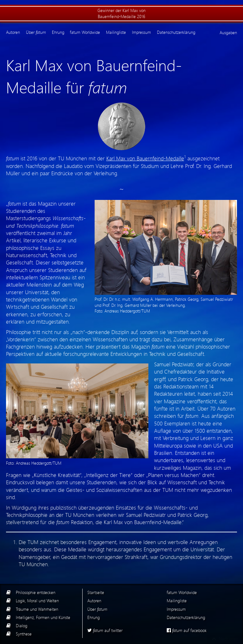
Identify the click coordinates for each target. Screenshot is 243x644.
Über (36, 32)
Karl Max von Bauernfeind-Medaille (145, 158)
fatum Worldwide (85, 32)
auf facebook (187, 630)
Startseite (96, 592)
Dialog (22, 625)
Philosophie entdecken (36, 592)
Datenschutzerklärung (176, 32)
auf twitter (105, 630)
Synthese (24, 634)
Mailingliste (116, 32)
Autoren (13, 32)
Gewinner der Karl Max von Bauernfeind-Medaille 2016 (121, 13)
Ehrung (58, 32)
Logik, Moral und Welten (37, 601)
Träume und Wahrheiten (37, 609)
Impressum (141, 32)
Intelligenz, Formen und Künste (43, 617)
